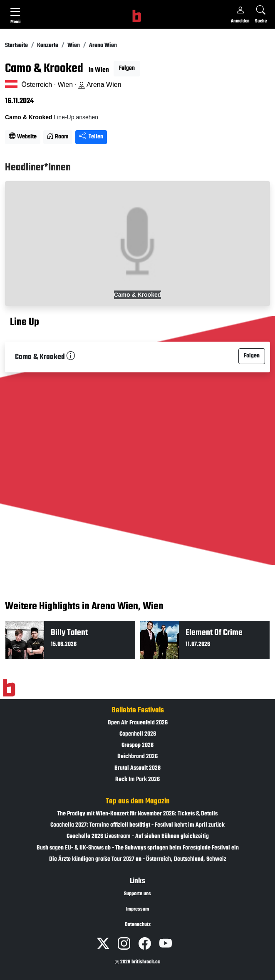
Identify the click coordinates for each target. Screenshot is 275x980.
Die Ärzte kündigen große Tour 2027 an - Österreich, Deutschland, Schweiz (138, 859)
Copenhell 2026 (138, 734)
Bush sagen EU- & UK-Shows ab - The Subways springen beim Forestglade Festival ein (138, 848)
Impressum (137, 909)
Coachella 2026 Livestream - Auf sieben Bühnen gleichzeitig (138, 836)
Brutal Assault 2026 (137, 768)
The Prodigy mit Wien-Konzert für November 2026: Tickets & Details (137, 814)
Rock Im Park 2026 (137, 779)
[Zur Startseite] (9, 688)
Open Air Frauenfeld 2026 (138, 723)
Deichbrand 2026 (137, 757)
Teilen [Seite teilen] (91, 137)
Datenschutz (138, 925)
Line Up (25, 323)
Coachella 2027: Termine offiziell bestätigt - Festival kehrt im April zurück (137, 825)
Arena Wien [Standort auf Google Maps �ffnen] (100, 85)
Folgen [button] (127, 68)
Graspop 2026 (137, 745)
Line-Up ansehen (76, 117)
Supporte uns (137, 894)
